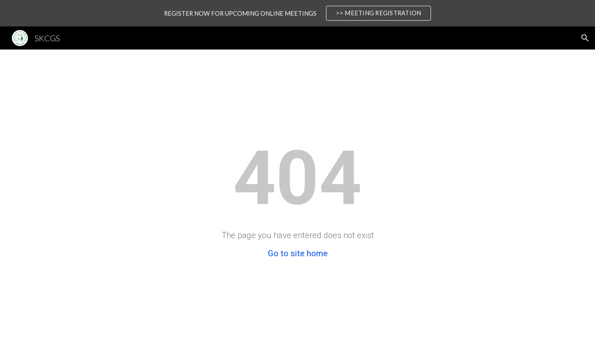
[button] (585, 38)
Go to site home (298, 253)
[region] (297, 13)
